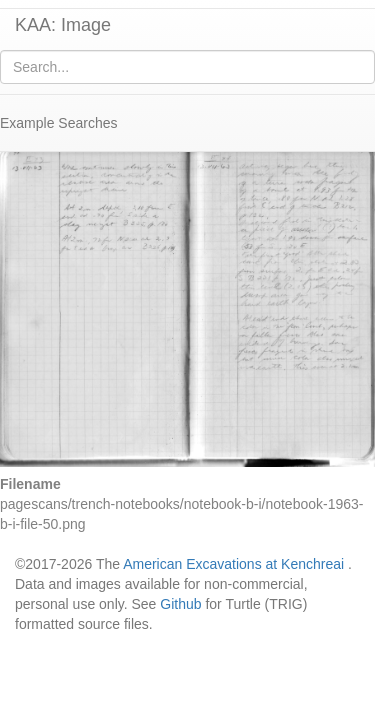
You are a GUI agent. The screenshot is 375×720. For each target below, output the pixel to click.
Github (180, 604)
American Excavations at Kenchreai (233, 564)
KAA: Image (63, 25)
